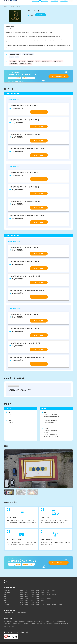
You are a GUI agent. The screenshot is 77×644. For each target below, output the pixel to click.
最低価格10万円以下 (17, 625)
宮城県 (43, 591)
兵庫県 (37, 599)
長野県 (43, 593)
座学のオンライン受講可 (10, 627)
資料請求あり (30, 622)
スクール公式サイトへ (41, 15)
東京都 (48, 595)
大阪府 (32, 599)
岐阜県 (21, 597)
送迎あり (53, 622)
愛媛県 (32, 603)
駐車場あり (47, 622)
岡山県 (21, 601)
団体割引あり (27, 625)
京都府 (27, 599)
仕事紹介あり (57, 625)
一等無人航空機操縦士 (9, 614)
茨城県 (21, 595)
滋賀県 (21, 599)
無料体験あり (22, 622)
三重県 (37, 597)
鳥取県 (27, 601)
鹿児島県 (54, 605)
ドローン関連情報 (52, 2)
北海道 (21, 591)
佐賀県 (27, 605)
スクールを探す (42, 2)
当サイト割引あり (8, 622)
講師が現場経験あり (61, 622)
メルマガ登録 (61, 2)
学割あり (33, 625)
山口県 (43, 601)
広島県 (37, 601)
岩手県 (37, 591)
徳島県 (27, 603)
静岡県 (27, 597)
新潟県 (21, 593)
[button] (8, 468)
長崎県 (32, 605)
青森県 (27, 591)
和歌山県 (49, 599)
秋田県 (32, 591)
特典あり (16, 622)
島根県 (32, 601)
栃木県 (27, 595)
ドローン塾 (33, 2)
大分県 (43, 605)
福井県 (37, 593)
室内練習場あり (65, 625)
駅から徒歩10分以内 (39, 622)
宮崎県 (48, 605)
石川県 (32, 593)
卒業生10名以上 (8, 625)
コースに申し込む (39, 112)
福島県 (54, 591)
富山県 (27, 593)
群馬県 (32, 595)
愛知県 (32, 597)
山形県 (48, 591)
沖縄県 (60, 605)
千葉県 (43, 595)
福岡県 (21, 605)
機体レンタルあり (41, 625)
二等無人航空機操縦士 (22, 614)
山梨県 (48, 593)
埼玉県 (37, 595)
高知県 (37, 603)
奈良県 (43, 599)
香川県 (21, 603)
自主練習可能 (49, 625)
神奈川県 (54, 595)
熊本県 (37, 605)
